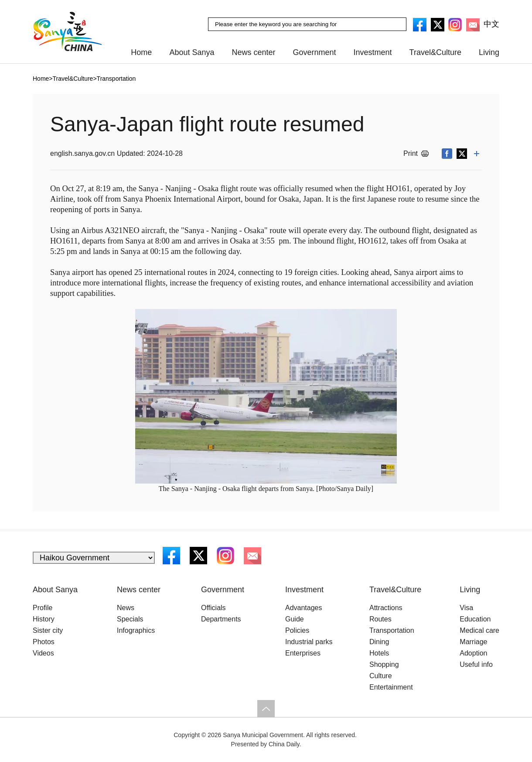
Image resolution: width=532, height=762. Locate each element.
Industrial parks (309, 642)
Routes (380, 619)
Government (315, 52)
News (126, 608)
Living (489, 52)
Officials (213, 608)
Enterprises (303, 653)
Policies (297, 630)
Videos (43, 653)
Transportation (392, 630)
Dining (379, 642)
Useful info (476, 664)
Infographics (136, 630)
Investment (373, 52)
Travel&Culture (435, 52)
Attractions (386, 608)
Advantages (304, 608)
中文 (491, 24)
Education (475, 619)
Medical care (479, 630)
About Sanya (192, 52)
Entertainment (391, 687)
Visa (466, 608)
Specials (130, 619)
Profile (43, 608)
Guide (295, 619)
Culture (381, 676)
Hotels (379, 653)
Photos (44, 642)
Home (141, 52)
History (44, 619)
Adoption (473, 653)
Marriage (473, 642)
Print (411, 153)
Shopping (384, 664)
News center (253, 52)
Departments (221, 619)
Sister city (48, 630)
